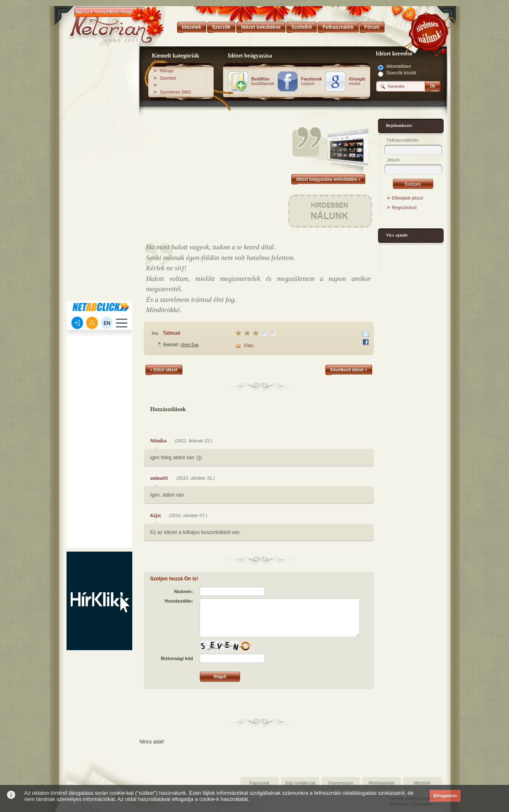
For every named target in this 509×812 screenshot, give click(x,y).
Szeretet (168, 78)
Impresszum (341, 783)
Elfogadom (445, 796)
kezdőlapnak (263, 81)
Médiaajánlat (381, 783)
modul (357, 81)
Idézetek (422, 783)
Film (249, 346)
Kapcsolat (259, 783)
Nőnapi (167, 71)
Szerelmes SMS (175, 92)
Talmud (172, 333)
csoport (312, 81)
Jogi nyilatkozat (300, 783)
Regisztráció (404, 207)
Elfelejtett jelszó (408, 198)
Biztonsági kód (177, 658)
